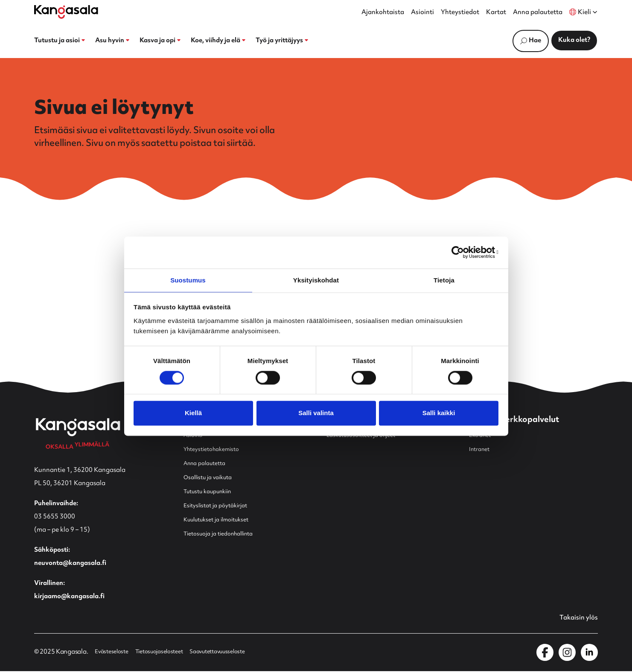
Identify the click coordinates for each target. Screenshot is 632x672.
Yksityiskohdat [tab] (316, 280)
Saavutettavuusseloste (233, 653)
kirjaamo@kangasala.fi (69, 597)
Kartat (496, 13)
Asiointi (422, 13)
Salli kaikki (439, 414)
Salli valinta (316, 414)
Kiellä (193, 414)
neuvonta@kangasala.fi (70, 563)
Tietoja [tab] (444, 280)
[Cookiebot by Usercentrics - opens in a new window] (461, 252)
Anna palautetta (538, 13)
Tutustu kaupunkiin (212, 492)
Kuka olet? (574, 40)
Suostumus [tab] (188, 280)
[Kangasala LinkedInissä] (589, 653)
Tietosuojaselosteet (167, 653)
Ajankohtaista (383, 13)
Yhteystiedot (460, 13)
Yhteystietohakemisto (216, 449)
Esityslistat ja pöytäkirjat (220, 506)
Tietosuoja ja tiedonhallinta (224, 534)
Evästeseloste (114, 653)
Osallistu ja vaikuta (211, 478)
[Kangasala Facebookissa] (545, 653)
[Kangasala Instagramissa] (567, 653)
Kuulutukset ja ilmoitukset (222, 520)
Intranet (481, 449)
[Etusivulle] (66, 12)
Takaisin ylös (576, 619)
